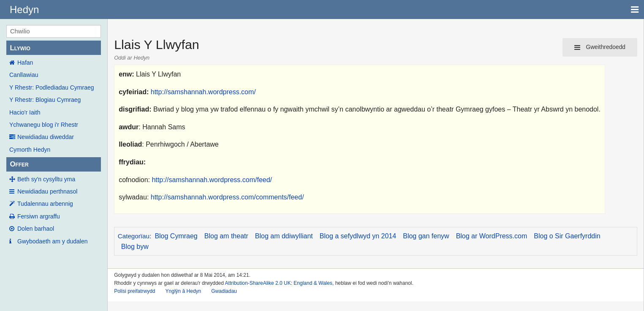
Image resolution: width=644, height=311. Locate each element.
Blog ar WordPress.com (492, 236)
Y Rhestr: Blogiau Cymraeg (45, 100)
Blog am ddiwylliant (284, 236)
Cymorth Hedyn (30, 150)
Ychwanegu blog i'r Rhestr (44, 125)
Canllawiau (24, 75)
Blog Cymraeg (176, 236)
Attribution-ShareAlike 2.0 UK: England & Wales (279, 283)
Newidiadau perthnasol (47, 191)
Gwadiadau (224, 291)
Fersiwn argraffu (39, 216)
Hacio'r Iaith (25, 112)
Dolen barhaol (36, 229)
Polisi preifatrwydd (135, 291)
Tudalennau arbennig (45, 204)
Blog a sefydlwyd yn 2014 (358, 236)
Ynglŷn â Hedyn (183, 291)
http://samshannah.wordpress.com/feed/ (212, 180)
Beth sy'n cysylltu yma (46, 179)
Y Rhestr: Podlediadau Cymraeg (52, 87)
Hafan (25, 63)
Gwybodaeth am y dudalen (53, 241)
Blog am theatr (226, 236)
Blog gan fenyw (426, 236)
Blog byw (135, 247)
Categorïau (134, 236)
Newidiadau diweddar (46, 137)
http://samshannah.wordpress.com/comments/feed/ (227, 197)
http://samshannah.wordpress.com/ (203, 92)
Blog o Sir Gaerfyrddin (567, 236)
